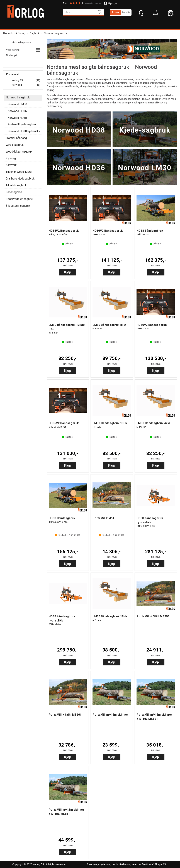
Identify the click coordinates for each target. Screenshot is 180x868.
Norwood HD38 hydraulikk (24, 131)
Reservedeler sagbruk (20, 199)
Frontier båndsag (16, 138)
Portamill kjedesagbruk (22, 124)
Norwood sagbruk (54, 33)
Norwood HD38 (17, 118)
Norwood (16, 85)
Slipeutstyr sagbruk (18, 206)
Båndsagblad (14, 192)
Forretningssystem (97, 864)
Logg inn (156, 13)
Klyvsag (11, 158)
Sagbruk (35, 33)
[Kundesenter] (141, 13)
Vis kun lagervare (21, 43)
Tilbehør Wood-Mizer (19, 172)
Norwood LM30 (17, 104)
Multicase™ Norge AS (154, 864)
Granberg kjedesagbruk (20, 179)
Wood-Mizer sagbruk (19, 152)
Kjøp (68, 272)
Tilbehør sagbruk (16, 185)
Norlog (22, 33)
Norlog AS (17, 80)
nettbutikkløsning (122, 864)
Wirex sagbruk (15, 145)
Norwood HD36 (17, 111)
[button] (90, 3)
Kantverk (11, 165)
